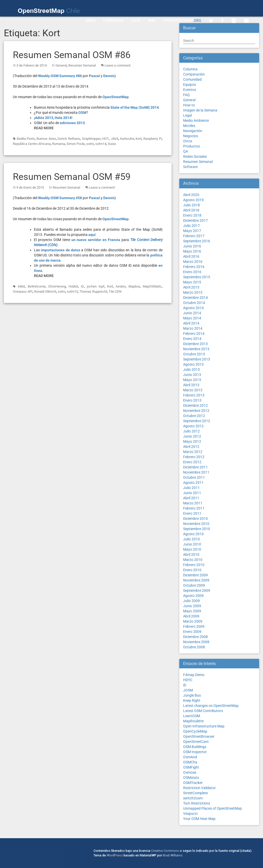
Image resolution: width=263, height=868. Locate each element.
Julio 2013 (191, 370)
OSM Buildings (195, 747)
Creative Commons (165, 851)
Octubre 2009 (194, 585)
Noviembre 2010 (196, 524)
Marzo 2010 (193, 560)
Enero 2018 (192, 215)
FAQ (186, 95)
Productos (191, 146)
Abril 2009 (191, 616)
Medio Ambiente (196, 121)
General (61, 65)
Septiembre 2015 (197, 277)
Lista (136, 21)
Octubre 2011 (194, 477)
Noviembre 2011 (196, 472)
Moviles (189, 126)
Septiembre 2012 (197, 421)
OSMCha (190, 762)
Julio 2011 (191, 488)
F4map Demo (194, 675)
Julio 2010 (191, 539)
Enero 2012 (192, 462)
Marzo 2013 (193, 390)
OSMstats (191, 778)
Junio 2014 (192, 313)
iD (82, 286)
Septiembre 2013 (197, 359)
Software (190, 167)
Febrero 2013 (194, 395)
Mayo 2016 (192, 251)
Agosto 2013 (193, 364)
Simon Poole (76, 144)
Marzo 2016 (193, 262)
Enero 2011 (192, 513)
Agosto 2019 (193, 200)
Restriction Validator (199, 788)
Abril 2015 (191, 287)
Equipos (190, 85)
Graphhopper (91, 139)
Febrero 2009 (194, 626)
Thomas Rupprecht (93, 292)
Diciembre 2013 (195, 344)
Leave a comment (118, 65)
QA (186, 151)
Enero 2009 (192, 632)
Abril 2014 (191, 323)
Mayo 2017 (192, 231)
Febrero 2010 (194, 565)
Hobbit (73, 286)
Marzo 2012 (193, 452)
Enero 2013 (192, 400)
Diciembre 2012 (195, 405)
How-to (189, 105)
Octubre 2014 (194, 303)
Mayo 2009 (192, 611)
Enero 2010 (192, 570)
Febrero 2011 (194, 508)
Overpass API (23, 292)
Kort (139, 139)
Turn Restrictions (197, 803)
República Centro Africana (32, 144)
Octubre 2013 (194, 354)
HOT (106, 139)
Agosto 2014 (193, 308)
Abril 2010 (191, 555)
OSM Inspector (195, 752)
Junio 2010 (192, 544)
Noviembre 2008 (196, 642)
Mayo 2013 (192, 380)
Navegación (193, 131)
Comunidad (192, 79)
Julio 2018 (191, 205)
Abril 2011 (191, 498)
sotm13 (72, 292)
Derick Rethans (69, 139)
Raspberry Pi (153, 139)
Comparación (194, 74)
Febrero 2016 (194, 267)
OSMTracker (193, 783)
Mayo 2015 (192, 282)
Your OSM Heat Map (199, 819)
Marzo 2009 (193, 621)
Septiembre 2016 (197, 241)
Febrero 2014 (194, 334)
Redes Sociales (195, 156)
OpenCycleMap (195, 731)
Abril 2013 (191, 385)
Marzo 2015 (193, 292)
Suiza (112, 144)
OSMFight (191, 767)
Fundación (113, 21)
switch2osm (193, 798)
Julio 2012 (191, 431)
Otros (188, 141)
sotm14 (101, 144)
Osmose (190, 772)
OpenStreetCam (196, 742)
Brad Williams (173, 855)
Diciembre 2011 (195, 467)
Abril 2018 (191, 210)
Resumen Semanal (82, 65)
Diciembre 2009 (195, 575)
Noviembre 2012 (196, 411)
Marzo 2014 (193, 328)
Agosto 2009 (193, 596)
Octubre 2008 (194, 647)
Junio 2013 (192, 375)
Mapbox (134, 286)
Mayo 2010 (192, 549)
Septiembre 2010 (197, 529)
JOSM (188, 690)
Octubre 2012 (194, 416)
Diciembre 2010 (195, 519)
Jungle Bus (192, 695)
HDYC (188, 680)
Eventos (190, 90)
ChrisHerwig (57, 286)
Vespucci (190, 814)
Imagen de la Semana (200, 110)
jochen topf (96, 286)
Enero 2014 (192, 339)
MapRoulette (193, 721)
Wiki (152, 21)
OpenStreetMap (182, 21)
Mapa (91, 21)
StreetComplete (195, 793)
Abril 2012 (191, 447)
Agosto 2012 (193, 426)
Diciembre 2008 (195, 637)
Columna (190, 69)
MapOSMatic (152, 286)
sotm (90, 144)
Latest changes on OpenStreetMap (211, 706)
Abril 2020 (191, 195)
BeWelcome (37, 286)
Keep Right (192, 700)
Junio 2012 (192, 436)
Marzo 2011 (193, 503)
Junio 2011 (192, 493)
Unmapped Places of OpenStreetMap (213, 808)
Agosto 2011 (193, 483)
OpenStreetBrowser (199, 736)
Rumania (59, 144)
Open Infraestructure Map (204, 726)
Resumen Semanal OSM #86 (72, 55)
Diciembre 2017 (195, 220)
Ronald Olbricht (45, 292)
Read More (44, 128)
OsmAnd (190, 757)
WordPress (115, 855)
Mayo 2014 (192, 318)
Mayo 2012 (192, 441)
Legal (187, 115)
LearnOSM (192, 716)
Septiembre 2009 (197, 590)
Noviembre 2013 (196, 349)
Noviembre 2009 (196, 580)
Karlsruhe (127, 139)
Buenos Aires (46, 139)
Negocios (191, 136)
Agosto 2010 (193, 534)
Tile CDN (115, 292)
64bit (21, 286)
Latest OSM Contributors (203, 711)
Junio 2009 (192, 606)
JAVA (115, 139)
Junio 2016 (192, 246)
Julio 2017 (191, 226)
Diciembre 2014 (195, 298)
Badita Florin (26, 139)
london (121, 286)
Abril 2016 (191, 256)
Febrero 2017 (194, 236)
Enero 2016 (192, 272)
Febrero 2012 (194, 457)
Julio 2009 (191, 601)
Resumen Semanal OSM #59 (72, 177)
